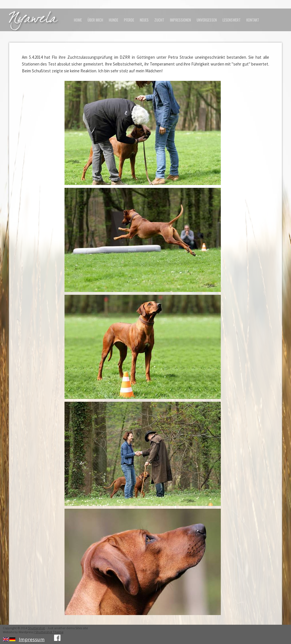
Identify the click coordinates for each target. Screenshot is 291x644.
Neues (144, 20)
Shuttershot (36, 628)
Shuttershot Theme (49, 632)
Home (78, 20)
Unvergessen (207, 20)
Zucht (159, 20)
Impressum (32, 639)
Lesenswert (232, 20)
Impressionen (180, 20)
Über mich (95, 20)
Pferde (129, 20)
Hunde (114, 20)
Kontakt (253, 20)
